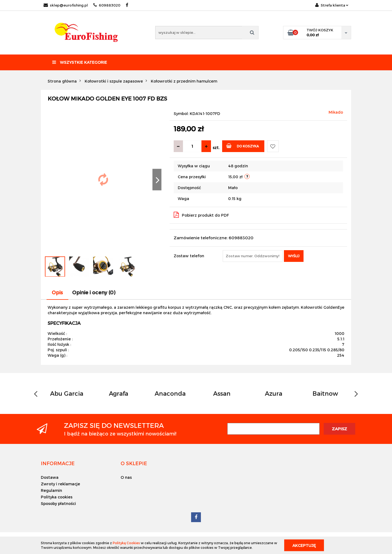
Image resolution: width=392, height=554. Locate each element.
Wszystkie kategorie (80, 62)
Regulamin (51, 490)
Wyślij (294, 256)
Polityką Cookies (126, 543)
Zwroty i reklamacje (60, 484)
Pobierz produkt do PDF (201, 215)
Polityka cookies (57, 497)
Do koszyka (243, 146)
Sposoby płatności (58, 503)
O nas (126, 477)
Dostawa (50, 477)
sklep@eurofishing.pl (66, 5)
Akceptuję (304, 545)
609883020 (107, 5)
